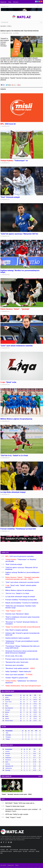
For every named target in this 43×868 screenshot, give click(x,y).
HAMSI (40, 776)
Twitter (36, 2)
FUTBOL (9, 26)
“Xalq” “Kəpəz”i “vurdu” (13, 817)
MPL (7, 850)
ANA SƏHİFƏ (3, 26)
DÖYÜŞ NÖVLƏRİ (24, 850)
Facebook (38, 2)
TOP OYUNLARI (14, 850)
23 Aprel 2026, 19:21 (6, 348)
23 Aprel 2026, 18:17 (6, 458)
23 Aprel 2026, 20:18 (6, 275)
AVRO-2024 (32, 851)
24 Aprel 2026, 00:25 (6, 126)
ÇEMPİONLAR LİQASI (6, 851)
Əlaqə (10, 2)
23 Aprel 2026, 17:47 (6, 494)
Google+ (40, 2)
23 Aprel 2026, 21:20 (6, 236)
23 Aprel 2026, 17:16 (6, 531)
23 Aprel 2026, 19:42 (6, 311)
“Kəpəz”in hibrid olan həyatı (15, 806)
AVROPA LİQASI (17, 851)
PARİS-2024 (33, 850)
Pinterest (42, 2)
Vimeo (9, 842)
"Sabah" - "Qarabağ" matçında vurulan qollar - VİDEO (17, 794)
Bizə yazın (16, 2)
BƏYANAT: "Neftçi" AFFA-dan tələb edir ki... (20, 803)
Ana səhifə (3, 865)
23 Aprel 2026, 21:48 (6, 199)
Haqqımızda (3, 2)
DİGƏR (38, 851)
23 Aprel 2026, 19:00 (6, 385)
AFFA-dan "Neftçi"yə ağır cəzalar (17, 814)
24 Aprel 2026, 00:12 (6, 163)
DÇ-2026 (25, 851)
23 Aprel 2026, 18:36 (6, 421)
